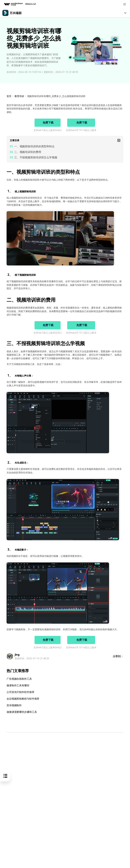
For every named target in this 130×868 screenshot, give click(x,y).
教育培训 (19, 96)
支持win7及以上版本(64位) (48, 130)
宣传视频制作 (14, 705)
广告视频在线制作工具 (18, 679)
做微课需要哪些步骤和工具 (21, 712)
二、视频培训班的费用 (28, 152)
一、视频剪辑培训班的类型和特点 (34, 146)
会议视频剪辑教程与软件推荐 (22, 698)
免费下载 (48, 123)
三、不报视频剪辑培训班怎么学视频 (36, 157)
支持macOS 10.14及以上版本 (81, 130)
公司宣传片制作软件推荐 (20, 692)
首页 (9, 96)
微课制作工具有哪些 (17, 686)
